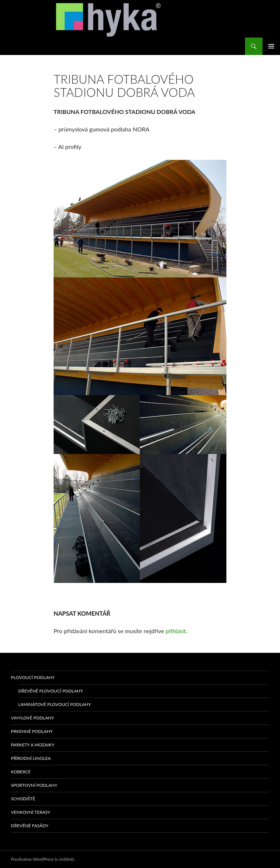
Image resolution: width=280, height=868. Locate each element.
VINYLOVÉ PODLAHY (32, 718)
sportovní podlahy (34, 785)
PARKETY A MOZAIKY (33, 745)
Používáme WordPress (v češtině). (43, 859)
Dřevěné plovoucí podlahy (51, 691)
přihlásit (176, 631)
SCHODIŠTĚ (23, 799)
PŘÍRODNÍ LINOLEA (31, 758)
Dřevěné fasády (30, 826)
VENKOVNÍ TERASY (31, 812)
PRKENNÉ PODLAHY (32, 731)
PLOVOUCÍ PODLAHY (33, 677)
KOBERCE (21, 772)
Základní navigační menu (271, 46)
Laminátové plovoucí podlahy (55, 704)
